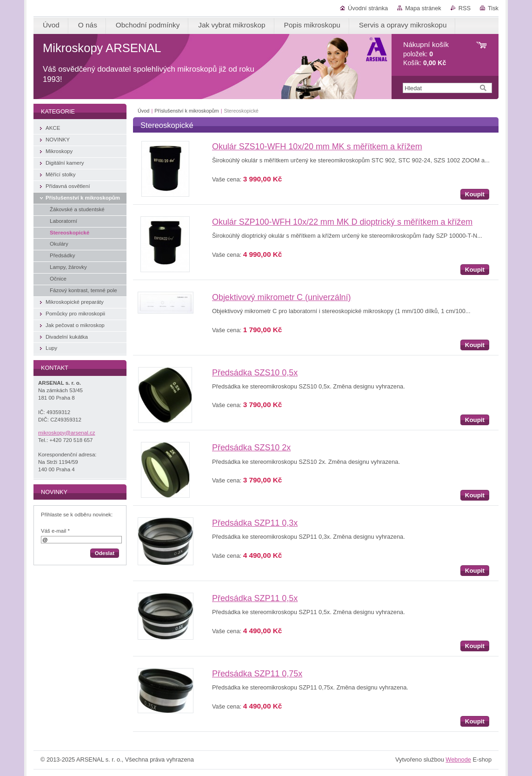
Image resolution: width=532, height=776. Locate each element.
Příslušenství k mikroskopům (186, 111)
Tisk (493, 8)
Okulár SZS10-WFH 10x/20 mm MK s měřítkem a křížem (317, 147)
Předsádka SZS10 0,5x (255, 373)
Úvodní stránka (368, 8)
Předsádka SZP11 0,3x (255, 523)
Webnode (458, 759)
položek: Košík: (426, 54)
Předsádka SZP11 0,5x (255, 598)
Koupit (475, 194)
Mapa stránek (423, 8)
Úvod (143, 111)
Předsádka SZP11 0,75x (257, 674)
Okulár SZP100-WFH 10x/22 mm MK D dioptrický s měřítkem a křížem (342, 222)
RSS (465, 8)
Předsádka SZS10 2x (251, 448)
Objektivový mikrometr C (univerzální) (282, 297)
